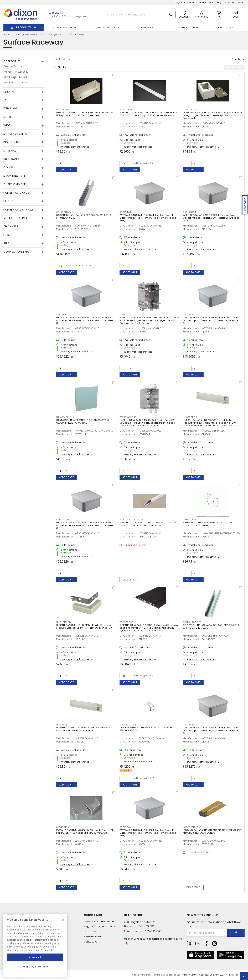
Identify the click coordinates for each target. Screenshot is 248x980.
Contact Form (93, 942)
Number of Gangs (17, 193)
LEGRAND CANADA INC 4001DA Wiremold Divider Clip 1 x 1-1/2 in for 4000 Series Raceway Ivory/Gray (86, 831)
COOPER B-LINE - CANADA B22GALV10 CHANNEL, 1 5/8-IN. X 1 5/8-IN (147, 729)
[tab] (24, 61)
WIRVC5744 (190, 110)
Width (8, 125)
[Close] (63, 920)
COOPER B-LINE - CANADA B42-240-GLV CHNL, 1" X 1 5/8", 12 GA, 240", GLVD (212, 626)
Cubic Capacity (15, 184)
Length (9, 92)
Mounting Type (15, 176)
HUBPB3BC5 (190, 417)
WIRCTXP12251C (192, 827)
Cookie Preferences (142, 975)
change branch (81, 16)
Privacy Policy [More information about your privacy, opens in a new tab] (48, 950)
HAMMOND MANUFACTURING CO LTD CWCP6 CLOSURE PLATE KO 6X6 (208, 524)
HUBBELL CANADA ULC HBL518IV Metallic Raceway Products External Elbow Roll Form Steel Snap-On (84, 626)
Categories (12, 61)
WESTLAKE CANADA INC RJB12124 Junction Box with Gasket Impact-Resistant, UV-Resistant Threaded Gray (211, 218)
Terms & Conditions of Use (167, 975)
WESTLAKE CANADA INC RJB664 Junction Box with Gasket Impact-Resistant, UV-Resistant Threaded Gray (211, 320)
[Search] (138, 15)
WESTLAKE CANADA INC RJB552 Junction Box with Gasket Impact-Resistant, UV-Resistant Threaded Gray (85, 320)
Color (8, 167)
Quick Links (93, 915)
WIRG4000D (127, 110)
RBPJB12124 (190, 212)
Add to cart (67, 170)
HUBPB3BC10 (64, 725)
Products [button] (24, 27)
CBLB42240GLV (192, 622)
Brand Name (12, 142)
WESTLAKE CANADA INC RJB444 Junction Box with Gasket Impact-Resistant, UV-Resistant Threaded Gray (148, 218)
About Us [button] (225, 28)
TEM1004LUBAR (128, 417)
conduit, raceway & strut (27, 34)
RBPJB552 (62, 315)
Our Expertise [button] (63, 28)
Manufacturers (188, 28)
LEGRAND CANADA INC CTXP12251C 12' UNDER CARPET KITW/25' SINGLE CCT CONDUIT (212, 831)
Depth (8, 117)
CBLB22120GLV (65, 212)
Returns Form (93, 936)
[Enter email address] (207, 933)
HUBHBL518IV (64, 622)
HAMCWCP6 (190, 520)
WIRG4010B (63, 110)
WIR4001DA (63, 827)
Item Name (11, 108)
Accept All (35, 957)
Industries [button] (146, 28)
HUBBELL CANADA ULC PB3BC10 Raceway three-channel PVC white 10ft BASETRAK (83, 729)
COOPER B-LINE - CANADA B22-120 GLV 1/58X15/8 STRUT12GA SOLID (84, 216)
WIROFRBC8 (127, 622)
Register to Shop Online (230, 2)
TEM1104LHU (126, 315)
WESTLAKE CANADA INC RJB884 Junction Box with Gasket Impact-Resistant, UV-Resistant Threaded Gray (148, 833)
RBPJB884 (125, 827)
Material (10, 151)
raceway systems (53, 34)
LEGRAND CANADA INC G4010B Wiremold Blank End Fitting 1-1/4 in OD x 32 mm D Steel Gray (84, 114)
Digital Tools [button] (106, 28)
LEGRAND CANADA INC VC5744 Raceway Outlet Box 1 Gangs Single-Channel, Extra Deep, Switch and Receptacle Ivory (212, 115)
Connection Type (16, 252)
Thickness (11, 226)
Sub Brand (11, 159)
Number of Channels (19, 210)
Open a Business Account (100, 921)
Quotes (182, 2)
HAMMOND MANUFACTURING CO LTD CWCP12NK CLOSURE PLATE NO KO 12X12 (83, 421)
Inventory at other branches (75, 147)
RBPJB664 (189, 315)
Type (7, 100)
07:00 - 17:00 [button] (59, 16)
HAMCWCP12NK (65, 417)
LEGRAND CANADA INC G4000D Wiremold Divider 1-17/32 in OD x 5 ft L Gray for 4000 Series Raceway (148, 114)
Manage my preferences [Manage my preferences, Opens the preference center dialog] (35, 967)
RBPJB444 (125, 212)
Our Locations (93, 931)
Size (6, 243)
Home (7, 34)
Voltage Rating (15, 218)
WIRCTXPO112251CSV (132, 520)
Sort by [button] (237, 59)
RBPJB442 (189, 725)
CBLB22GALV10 (128, 725)
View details (130, 580)
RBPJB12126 (63, 520)
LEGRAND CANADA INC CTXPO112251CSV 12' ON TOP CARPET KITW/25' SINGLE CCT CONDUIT (148, 524)
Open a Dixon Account (201, 2)
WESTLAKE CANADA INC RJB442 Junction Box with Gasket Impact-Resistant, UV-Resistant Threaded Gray (211, 730)
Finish (8, 235)
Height (8, 201)
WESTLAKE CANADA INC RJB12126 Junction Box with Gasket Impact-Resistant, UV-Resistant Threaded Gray (85, 525)
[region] (35, 946)
